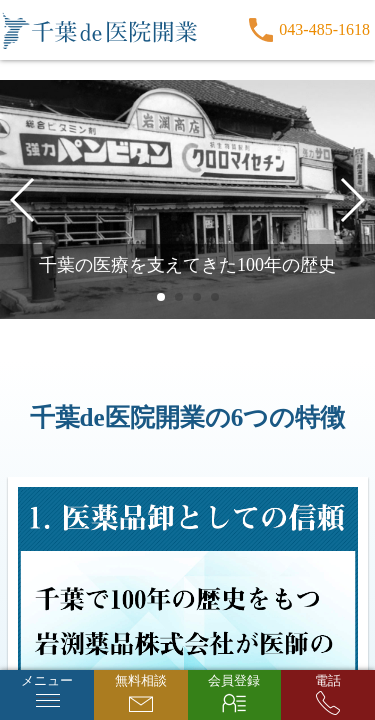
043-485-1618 (324, 29)
